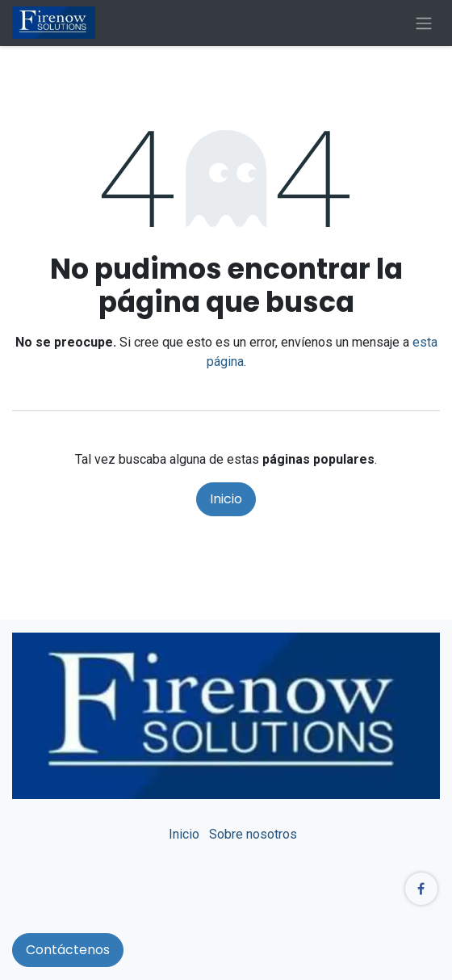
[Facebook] (421, 889)
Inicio (226, 499)
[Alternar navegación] (424, 23)
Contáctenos (68, 950)
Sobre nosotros (253, 834)
